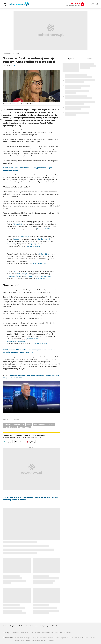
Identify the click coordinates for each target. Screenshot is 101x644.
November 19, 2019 (44, 229)
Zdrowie (92, 638)
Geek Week (55, 633)
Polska (17, 53)
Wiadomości (24, 633)
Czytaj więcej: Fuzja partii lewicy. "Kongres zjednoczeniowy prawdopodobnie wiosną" (31, 499)
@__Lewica (11, 244)
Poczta (23, 638)
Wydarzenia (65, 638)
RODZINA (14, 427)
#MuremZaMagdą (45, 276)
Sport (32, 633)
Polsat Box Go (15, 633)
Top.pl (23, 641)
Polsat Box (67, 633)
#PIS (16, 271)
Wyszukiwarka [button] (97, 4)
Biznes (77, 638)
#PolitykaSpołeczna (14, 276)
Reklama (22, 626)
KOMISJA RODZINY (19, 425)
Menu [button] (5, 6)
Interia (17, 638)
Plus (61, 633)
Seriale (17, 641)
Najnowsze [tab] (71, 59)
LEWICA (29, 425)
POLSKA (6, 427)
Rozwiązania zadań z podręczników (37, 641)
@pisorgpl (16, 239)
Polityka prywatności (47, 626)
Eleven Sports (45, 633)
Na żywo (35, 638)
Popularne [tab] (89, 59)
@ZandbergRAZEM (43, 239)
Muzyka (51, 641)
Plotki (58, 638)
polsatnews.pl (8, 53)
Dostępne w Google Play (12, 441)
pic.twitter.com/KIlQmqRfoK (17, 341)
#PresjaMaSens (33, 339)
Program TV (43, 638)
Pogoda (37, 633)
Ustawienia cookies (32, 626)
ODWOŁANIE (51, 425)
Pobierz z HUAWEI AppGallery (35, 441)
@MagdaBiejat (18, 224)
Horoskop (51, 638)
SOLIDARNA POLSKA (24, 427)
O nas (58, 626)
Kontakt (6, 626)
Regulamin (13, 626)
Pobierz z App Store (24, 441)
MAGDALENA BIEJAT (39, 425)
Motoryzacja (84, 638)
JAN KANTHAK (8, 425)
